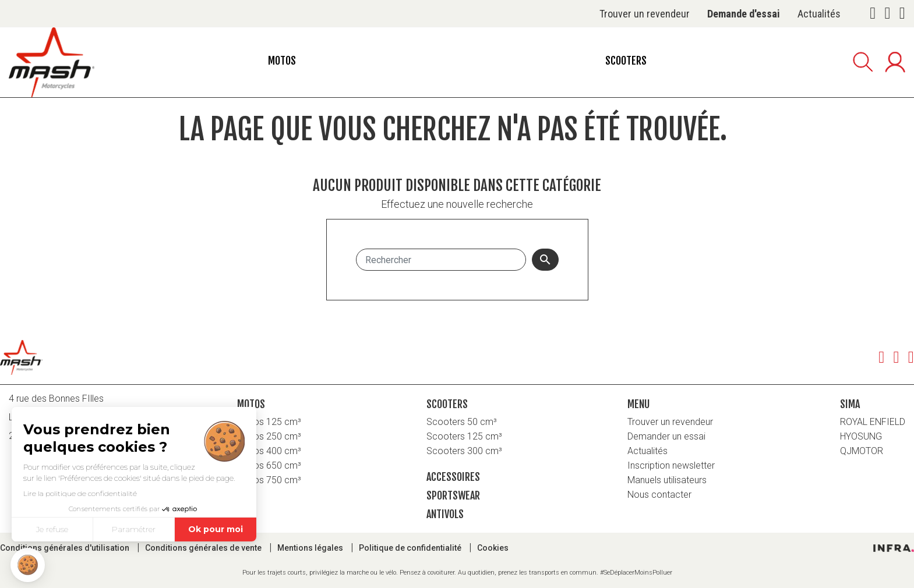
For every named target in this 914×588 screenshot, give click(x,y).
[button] (28, 565)
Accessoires (453, 477)
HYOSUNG (861, 436)
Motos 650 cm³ (269, 465)
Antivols (445, 514)
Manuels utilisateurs (667, 480)
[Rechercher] (441, 260)
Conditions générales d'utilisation (66, 548)
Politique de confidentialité (411, 548)
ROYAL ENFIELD (873, 422)
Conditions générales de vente (204, 548)
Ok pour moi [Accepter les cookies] (216, 529)
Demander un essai (666, 436)
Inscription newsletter (671, 465)
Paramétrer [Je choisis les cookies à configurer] (134, 529)
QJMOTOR (862, 451)
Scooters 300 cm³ (464, 451)
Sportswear (453, 495)
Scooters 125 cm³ (464, 436)
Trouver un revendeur (645, 14)
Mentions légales (311, 548)
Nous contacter (659, 495)
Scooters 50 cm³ (462, 422)
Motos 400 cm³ (269, 451)
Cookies (493, 548)
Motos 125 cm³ (269, 422)
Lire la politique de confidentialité (80, 493)
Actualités (819, 14)
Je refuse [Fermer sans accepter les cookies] (52, 529)
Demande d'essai (744, 14)
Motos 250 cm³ (269, 436)
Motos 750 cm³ (269, 480)
